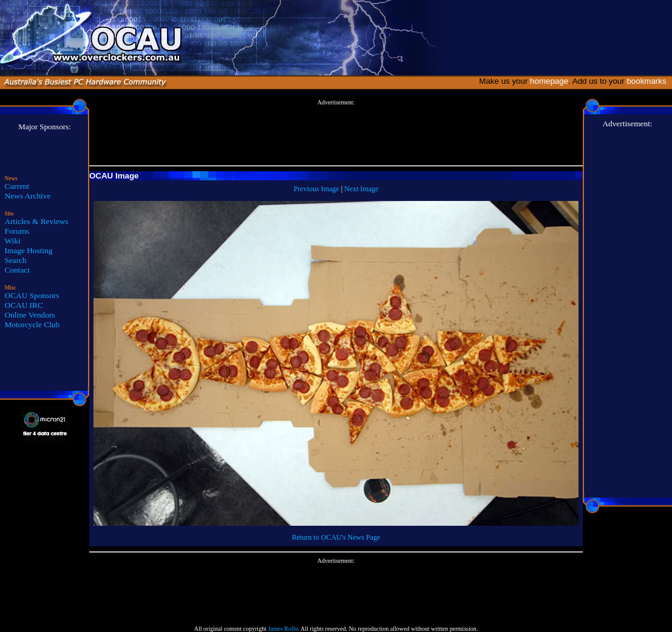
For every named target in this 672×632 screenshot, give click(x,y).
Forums (17, 231)
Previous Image (317, 189)
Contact (17, 270)
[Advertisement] (336, 133)
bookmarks (649, 81)
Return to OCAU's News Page (336, 537)
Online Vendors (30, 315)
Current (17, 186)
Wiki (13, 241)
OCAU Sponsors (32, 295)
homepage (549, 81)
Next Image (361, 189)
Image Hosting (29, 250)
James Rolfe (283, 629)
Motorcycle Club (32, 324)
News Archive (28, 196)
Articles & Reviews (37, 221)
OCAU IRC (24, 305)
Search (16, 260)
